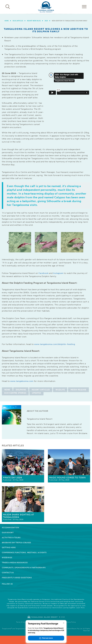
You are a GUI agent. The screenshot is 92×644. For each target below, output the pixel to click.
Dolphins (21, 390)
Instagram (58, 273)
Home (7, 21)
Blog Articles (18, 21)
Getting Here (9, 548)
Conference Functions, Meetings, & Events (24, 553)
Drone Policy (71, 622)
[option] (46, 14)
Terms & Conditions (23, 622)
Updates (36, 393)
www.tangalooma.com (22, 381)
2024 (46, 21)
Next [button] (84, 242)
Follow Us (7, 584)
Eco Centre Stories (15, 393)
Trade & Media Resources (15, 563)
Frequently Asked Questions (17, 578)
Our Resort (8, 533)
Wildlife (60, 390)
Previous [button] (8, 242)
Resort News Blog (34, 21)
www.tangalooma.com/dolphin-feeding (55, 344)
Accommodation (10, 528)
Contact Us (8, 573)
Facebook (43, 273)
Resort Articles (41, 390)
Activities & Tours (11, 538)
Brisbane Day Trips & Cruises (16, 543)
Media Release (78, 390)
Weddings (7, 558)
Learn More (80, 608)
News (7, 390)
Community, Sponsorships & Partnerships (24, 568)
